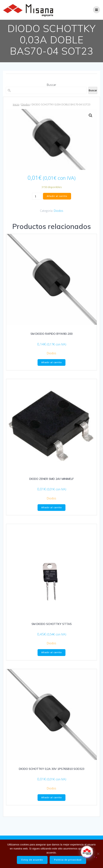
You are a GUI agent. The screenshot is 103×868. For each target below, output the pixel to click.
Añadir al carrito (57, 196)
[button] (91, 115)
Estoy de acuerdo (32, 860)
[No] (98, 854)
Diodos (25, 104)
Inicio (16, 104)
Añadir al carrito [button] (52, 362)
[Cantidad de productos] (37, 196)
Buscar (51, 85)
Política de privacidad (68, 860)
